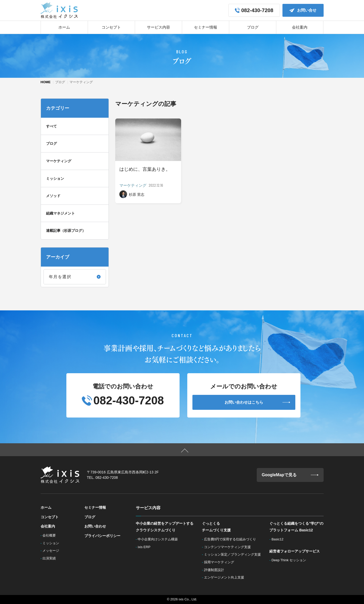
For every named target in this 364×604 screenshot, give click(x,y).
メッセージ (52, 551)
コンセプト (111, 27)
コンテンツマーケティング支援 (229, 547)
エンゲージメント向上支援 (226, 577)
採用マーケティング (221, 562)
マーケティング (59, 161)
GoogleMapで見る (290, 475)
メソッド (53, 196)
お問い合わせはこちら (257, 402)
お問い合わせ (95, 526)
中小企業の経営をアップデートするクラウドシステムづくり (165, 527)
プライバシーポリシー (102, 536)
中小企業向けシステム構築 (159, 539)
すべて (51, 126)
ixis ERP (146, 547)
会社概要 (51, 535)
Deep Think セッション (290, 560)
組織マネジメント (60, 213)
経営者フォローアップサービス (295, 551)
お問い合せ (303, 10)
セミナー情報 (206, 27)
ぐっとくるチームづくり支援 (216, 527)
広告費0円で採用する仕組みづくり (232, 539)
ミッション (55, 178)
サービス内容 (158, 27)
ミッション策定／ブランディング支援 (234, 554)
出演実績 (51, 558)
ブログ (253, 27)
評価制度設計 (216, 570)
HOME (46, 82)
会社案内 (300, 27)
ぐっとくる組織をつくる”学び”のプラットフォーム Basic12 (296, 527)
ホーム (64, 27)
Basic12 (279, 539)
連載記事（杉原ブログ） (66, 231)
